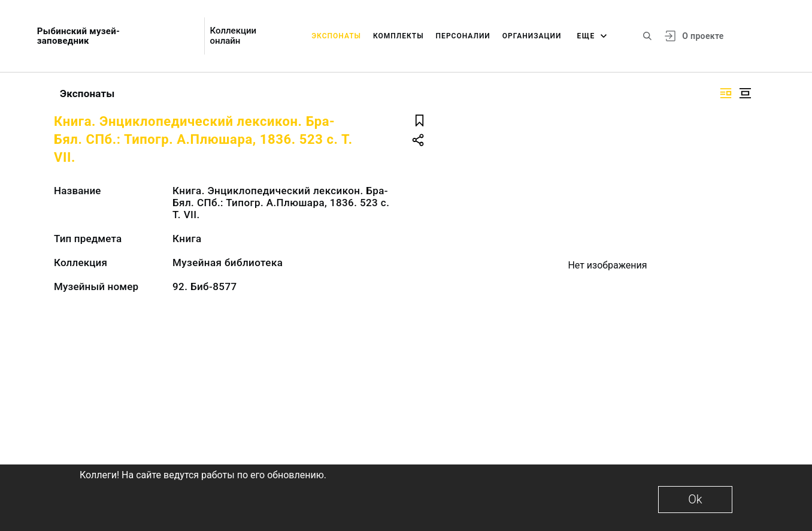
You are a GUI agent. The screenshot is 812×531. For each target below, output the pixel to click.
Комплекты (399, 36)
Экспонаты (336, 36)
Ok (695, 499)
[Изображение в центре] (745, 93)
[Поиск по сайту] (647, 36)
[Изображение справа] (726, 93)
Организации (532, 36)
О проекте (703, 36)
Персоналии (463, 36)
